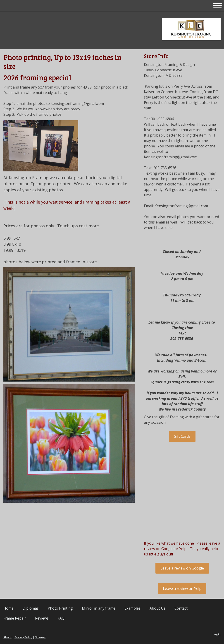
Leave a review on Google (182, 568)
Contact (181, 608)
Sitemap (41, 637)
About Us (157, 608)
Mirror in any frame (99, 608)
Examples (132, 608)
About (7, 637)
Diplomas (31, 608)
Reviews (42, 618)
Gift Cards (182, 436)
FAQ (61, 618)
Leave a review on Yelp (182, 589)
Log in (217, 634)
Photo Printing (60, 608)
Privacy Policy (23, 637)
